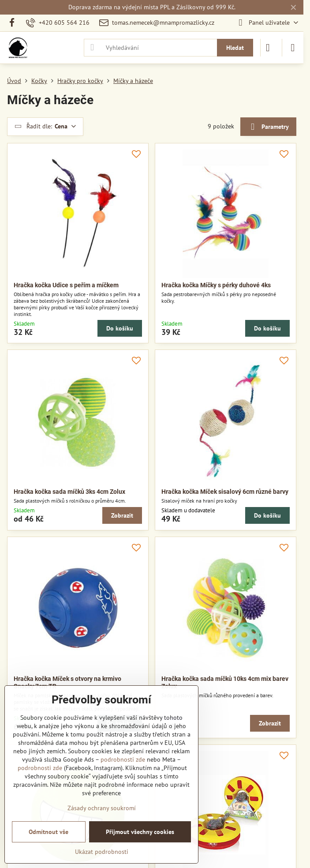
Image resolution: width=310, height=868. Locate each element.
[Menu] (293, 48)
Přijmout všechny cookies (140, 832)
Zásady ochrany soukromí (102, 808)
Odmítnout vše (49, 832)
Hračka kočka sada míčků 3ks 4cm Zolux (69, 492)
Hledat (235, 48)
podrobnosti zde (123, 759)
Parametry (268, 127)
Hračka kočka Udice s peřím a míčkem (66, 285)
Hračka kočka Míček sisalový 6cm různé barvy (225, 492)
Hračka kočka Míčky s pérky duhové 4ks (216, 285)
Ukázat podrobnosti (102, 852)
